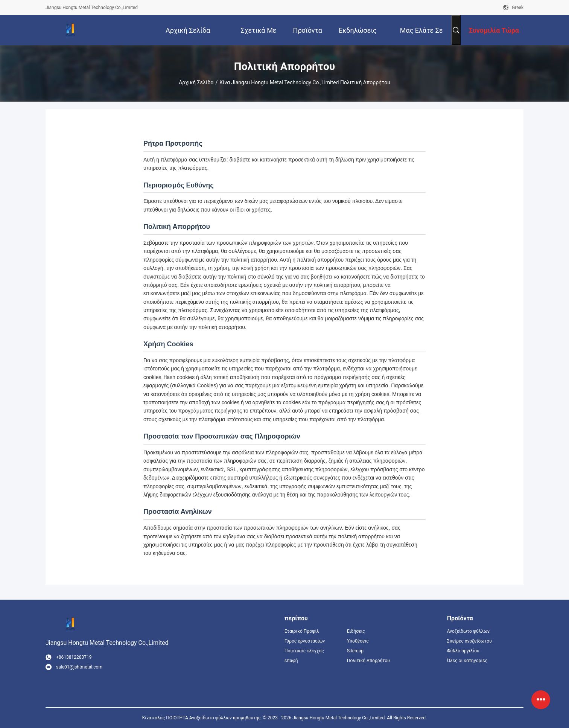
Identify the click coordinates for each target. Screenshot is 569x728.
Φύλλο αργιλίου (463, 651)
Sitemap (355, 651)
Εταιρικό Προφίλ (302, 631)
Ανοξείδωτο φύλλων (468, 631)
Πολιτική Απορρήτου (368, 661)
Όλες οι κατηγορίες (467, 661)
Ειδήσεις (356, 631)
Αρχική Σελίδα (196, 82)
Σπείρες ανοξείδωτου (469, 641)
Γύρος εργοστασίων (305, 641)
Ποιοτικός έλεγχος (304, 651)
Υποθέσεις (358, 641)
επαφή (291, 661)
